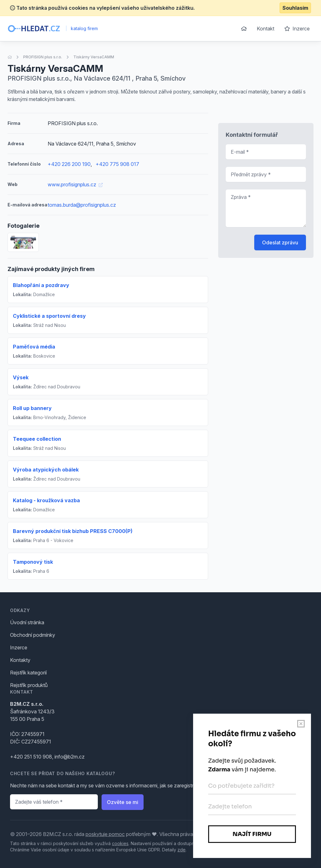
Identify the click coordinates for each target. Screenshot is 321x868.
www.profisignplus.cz (75, 184)
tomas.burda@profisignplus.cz (82, 205)
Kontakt (266, 29)
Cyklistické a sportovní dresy (49, 316)
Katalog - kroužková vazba (46, 500)
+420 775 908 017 (117, 164)
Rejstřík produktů (29, 685)
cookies (120, 843)
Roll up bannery (32, 408)
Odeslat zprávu (280, 242)
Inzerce (297, 29)
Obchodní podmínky (33, 635)
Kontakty (20, 660)
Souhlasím (295, 8)
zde (182, 850)
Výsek (21, 377)
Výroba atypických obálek (46, 470)
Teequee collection (37, 439)
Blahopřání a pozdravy (41, 285)
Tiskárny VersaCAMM (94, 57)
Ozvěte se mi (123, 802)
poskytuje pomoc (105, 834)
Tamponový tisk (33, 562)
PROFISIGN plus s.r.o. (43, 57)
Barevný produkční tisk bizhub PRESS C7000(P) (73, 531)
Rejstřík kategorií (28, 673)
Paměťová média (34, 347)
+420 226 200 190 (69, 164)
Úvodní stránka (27, 622)
